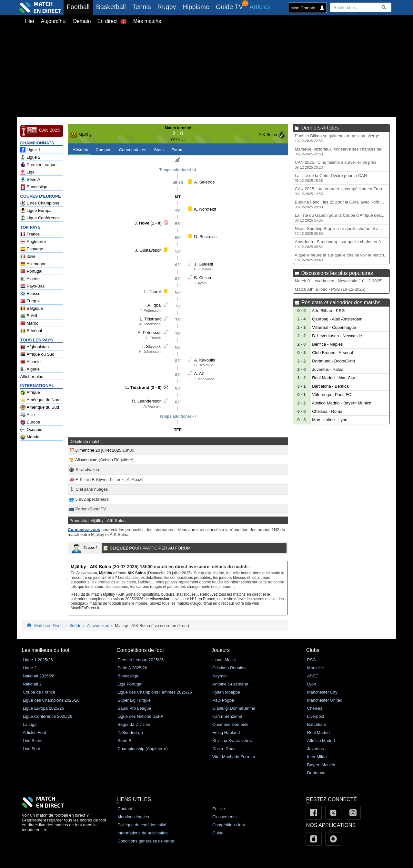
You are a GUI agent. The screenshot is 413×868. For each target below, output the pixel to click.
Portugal (31, 271)
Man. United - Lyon (330, 420)
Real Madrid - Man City (333, 378)
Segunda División (134, 724)
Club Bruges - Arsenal (332, 353)
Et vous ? (84, 548)
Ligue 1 (30, 150)
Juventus (316, 749)
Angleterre (33, 242)
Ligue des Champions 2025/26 (51, 700)
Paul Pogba (223, 700)
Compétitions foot (229, 825)
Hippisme (196, 7)
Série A (30, 180)
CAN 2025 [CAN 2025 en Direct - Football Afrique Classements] (40, 131)
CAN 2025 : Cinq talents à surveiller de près (336, 165)
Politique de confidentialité (142, 825)
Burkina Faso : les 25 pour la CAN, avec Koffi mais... (342, 204)
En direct (112, 21)
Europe (30, 422)
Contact (125, 809)
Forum (177, 150)
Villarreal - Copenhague (334, 327)
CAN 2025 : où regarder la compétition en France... (342, 191)
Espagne (32, 249)
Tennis (142, 7)
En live (219, 809)
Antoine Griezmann (230, 684)
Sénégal (31, 331)
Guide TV (229, 7)
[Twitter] (333, 813)
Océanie (31, 430)
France (30, 234)
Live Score (33, 741)
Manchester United (325, 700)
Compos (103, 150)
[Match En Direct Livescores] (29, 626)
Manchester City (322, 692)
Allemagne (33, 264)
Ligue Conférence (40, 218)
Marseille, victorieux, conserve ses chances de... (340, 151)
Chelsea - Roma (327, 411)
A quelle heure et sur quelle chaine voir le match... (341, 257)
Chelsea (315, 708)
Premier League (39, 165)
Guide (218, 833)
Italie (28, 256)
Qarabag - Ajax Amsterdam (337, 319)
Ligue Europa (36, 211)
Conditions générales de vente (146, 841)
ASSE (313, 676)
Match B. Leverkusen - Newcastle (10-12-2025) (339, 281)
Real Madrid (318, 732)
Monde (30, 437)
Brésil (29, 316)
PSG (312, 660)
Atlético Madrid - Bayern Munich (341, 403)
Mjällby (85, 135)
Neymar (220, 676)
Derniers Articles (320, 128)
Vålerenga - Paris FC (332, 395)
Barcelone (317, 724)
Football (80, 7)
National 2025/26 (39, 676)
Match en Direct (49, 626)
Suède (76, 626)
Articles (260, 7)
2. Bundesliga (130, 732)
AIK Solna (268, 135)
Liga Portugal (130, 684)
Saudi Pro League (134, 708)
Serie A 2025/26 (132, 668)
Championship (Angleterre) (142, 749)
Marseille (316, 668)
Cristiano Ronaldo (229, 668)
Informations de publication (142, 833)
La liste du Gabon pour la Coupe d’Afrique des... (340, 218)
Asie (28, 415)
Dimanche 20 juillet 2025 (98, 450)
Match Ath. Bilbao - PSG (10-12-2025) (330, 289)
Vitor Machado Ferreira (234, 757)
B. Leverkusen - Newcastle (337, 336)
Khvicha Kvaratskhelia (233, 741)
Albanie (30, 362)
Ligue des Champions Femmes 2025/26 (155, 692)
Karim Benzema (227, 716)
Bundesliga (34, 187)
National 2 (32, 684)
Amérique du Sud (40, 407)
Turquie (31, 301)
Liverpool (316, 716)
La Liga (30, 724)
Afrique (30, 392)
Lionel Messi (224, 660)
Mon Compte (308, 8)
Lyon (312, 684)
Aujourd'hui (54, 21)
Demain (82, 21)
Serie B (124, 741)
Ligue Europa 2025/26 (44, 708)
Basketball (111, 7)
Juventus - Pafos (328, 369)
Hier (30, 21)
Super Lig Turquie (134, 700)
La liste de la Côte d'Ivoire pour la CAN (331, 178)
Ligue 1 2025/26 (38, 660)
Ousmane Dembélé (230, 724)
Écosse (30, 294)
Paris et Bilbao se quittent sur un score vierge (337, 138)
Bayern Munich (321, 765)
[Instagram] (353, 813)
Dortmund (316, 773)
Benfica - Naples (327, 344)
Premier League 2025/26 (141, 660)
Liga (28, 172)
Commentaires (133, 150)
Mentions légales (133, 817)
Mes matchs (147, 21)
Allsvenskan (86, 460)
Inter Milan (317, 757)
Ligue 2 (30, 157)
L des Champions (40, 203)
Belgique (32, 309)
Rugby (167, 7)
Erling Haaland (226, 732)
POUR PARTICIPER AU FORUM (147, 548)
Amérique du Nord (41, 400)
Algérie (30, 279)
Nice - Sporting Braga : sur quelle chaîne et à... (338, 231)
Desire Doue (224, 749)
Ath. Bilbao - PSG (328, 311)
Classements (224, 817)
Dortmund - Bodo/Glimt (333, 361)
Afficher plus (32, 376)
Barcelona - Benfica (330, 386)
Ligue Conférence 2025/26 (48, 716)
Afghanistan (35, 347)
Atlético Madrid (321, 741)
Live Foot (31, 749)
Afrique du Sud (37, 354)
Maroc (29, 323)
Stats (159, 150)
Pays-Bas (33, 286)
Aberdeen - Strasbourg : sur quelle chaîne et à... (340, 244)
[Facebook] (314, 813)
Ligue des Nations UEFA (140, 716)
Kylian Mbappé (226, 692)
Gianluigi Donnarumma (234, 708)
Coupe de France (39, 692)
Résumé (80, 149)
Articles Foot (35, 732)
